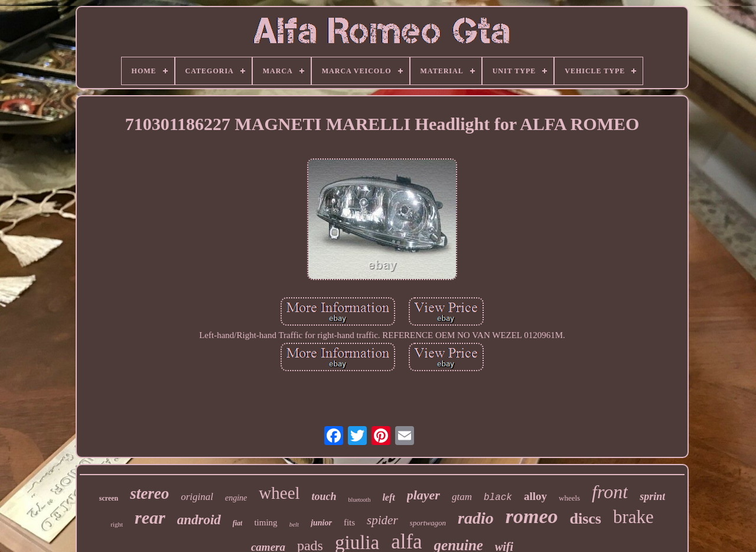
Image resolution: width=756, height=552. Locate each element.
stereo (149, 493)
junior (321, 523)
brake (633, 517)
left (388, 497)
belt (294, 524)
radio (476, 518)
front (610, 492)
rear (150, 517)
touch (324, 496)
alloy (535, 496)
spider (382, 520)
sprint (652, 496)
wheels (569, 498)
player (423, 495)
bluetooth (360, 500)
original (197, 497)
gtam (462, 497)
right (117, 524)
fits (349, 522)
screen (109, 498)
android (199, 520)
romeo (532, 516)
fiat (238, 523)
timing (265, 522)
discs (585, 519)
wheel (279, 493)
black (498, 498)
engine (236, 498)
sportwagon (428, 523)
